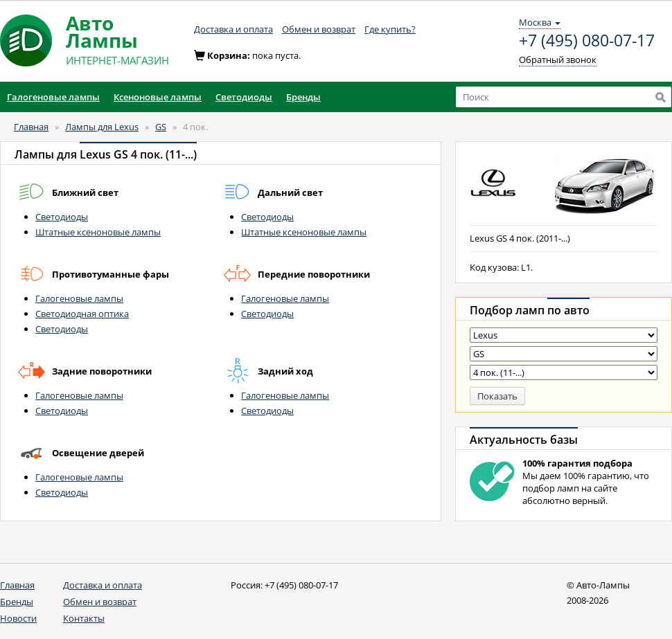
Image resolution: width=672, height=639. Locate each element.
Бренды (17, 602)
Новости (18, 618)
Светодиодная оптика (82, 314)
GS (161, 127)
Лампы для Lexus (102, 127)
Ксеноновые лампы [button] (158, 97)
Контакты (84, 618)
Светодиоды (62, 217)
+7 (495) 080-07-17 (587, 41)
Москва (540, 22)
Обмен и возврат (319, 29)
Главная (31, 127)
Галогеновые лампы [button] (53, 97)
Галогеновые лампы (79, 298)
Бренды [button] (303, 97)
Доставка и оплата (233, 29)
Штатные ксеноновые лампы (98, 232)
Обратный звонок (558, 60)
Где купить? (390, 29)
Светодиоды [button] (244, 97)
